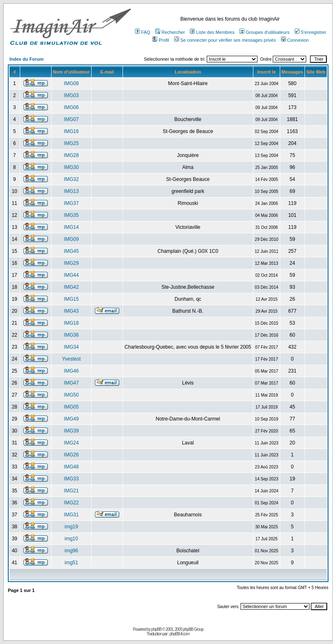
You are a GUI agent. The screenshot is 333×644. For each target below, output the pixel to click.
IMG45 (71, 251)
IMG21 (71, 491)
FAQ (143, 32)
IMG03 (71, 95)
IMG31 (71, 515)
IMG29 (71, 263)
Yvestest (71, 359)
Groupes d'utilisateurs (264, 32)
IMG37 (71, 203)
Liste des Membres (212, 32)
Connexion (295, 40)
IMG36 (71, 335)
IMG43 (71, 311)
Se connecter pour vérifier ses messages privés (225, 40)
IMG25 (71, 143)
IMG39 (71, 431)
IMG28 (71, 155)
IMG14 (71, 227)
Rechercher (170, 32)
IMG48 (71, 467)
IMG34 (71, 347)
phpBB (156, 629)
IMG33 (71, 479)
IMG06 (71, 107)
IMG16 (71, 131)
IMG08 (71, 83)
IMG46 (71, 371)
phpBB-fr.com (180, 634)
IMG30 (71, 167)
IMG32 (71, 179)
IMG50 (71, 395)
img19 (72, 527)
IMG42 (71, 287)
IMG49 (71, 419)
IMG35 (71, 215)
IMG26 (71, 455)
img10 (72, 539)
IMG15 (71, 299)
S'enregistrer (311, 32)
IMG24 (71, 443)
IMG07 (71, 119)
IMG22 (71, 503)
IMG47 (71, 383)
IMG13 (71, 191)
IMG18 (71, 323)
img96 (72, 551)
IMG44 (71, 275)
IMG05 (71, 407)
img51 (72, 563)
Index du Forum (27, 59)
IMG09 (71, 239)
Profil (161, 40)
